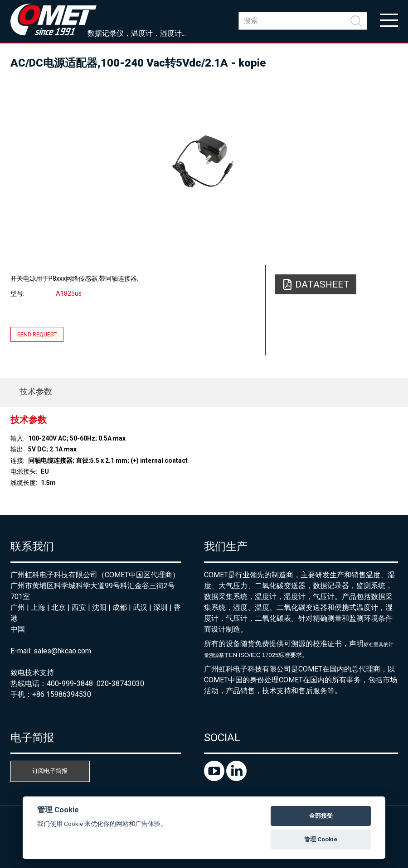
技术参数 (36, 391)
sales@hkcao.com (62, 651)
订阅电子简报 (50, 771)
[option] (204, 163)
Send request (37, 334)
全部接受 (321, 816)
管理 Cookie (321, 839)
